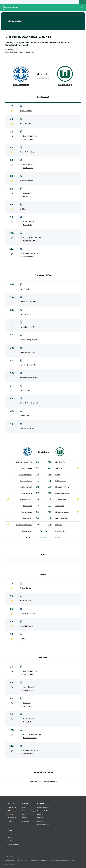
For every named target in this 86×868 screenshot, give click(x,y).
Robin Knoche (60, 481)
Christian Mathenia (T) (24, 462)
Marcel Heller (27, 518)
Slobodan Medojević (31, 238)
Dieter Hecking (61, 531)
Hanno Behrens (26, 327)
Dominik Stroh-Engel (28, 152)
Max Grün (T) (60, 462)
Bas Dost (26, 193)
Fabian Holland (26, 352)
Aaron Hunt (27, 196)
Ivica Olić (23, 390)
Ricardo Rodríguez (27, 340)
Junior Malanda (26, 123)
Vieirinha (23, 209)
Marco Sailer (28, 225)
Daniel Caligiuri (29, 136)
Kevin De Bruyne (26, 365)
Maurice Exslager (29, 253)
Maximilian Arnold (27, 180)
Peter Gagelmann (27, 52)
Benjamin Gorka (26, 481)
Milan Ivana (27, 222)
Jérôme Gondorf (26, 111)
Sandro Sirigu (28, 168)
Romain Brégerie (26, 302)
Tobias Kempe (28, 257)
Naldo (22, 289)
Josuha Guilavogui (62, 493)
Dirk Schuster (27, 531)
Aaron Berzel (28, 165)
